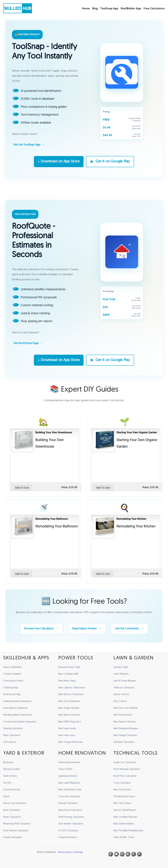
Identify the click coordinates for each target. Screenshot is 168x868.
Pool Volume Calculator (16, 831)
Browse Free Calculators (36, 634)
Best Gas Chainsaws (69, 701)
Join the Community (130, 634)
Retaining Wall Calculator (17, 824)
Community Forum (13, 681)
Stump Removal (12, 790)
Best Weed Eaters (123, 715)
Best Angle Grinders (69, 708)
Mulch (6, 797)
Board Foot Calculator (70, 810)
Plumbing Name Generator (18, 715)
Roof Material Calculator (127, 769)
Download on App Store (59, 162)
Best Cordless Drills (68, 674)
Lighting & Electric (68, 776)
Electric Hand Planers (125, 810)
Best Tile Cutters (122, 803)
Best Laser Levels (67, 729)
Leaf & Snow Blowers (125, 681)
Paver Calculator (12, 817)
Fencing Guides (11, 769)
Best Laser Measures (69, 783)
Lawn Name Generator (16, 708)
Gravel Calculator (13, 837)
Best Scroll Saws (122, 790)
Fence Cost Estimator (15, 803)
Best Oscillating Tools (70, 790)
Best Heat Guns (67, 735)
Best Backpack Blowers (126, 729)
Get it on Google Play (110, 162)
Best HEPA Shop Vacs (70, 722)
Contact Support (12, 674)
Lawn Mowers (121, 674)
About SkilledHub (12, 667)
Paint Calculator (12, 735)
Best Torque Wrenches (71, 742)
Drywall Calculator (68, 803)
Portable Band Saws (124, 797)
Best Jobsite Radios (124, 824)
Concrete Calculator (69, 797)
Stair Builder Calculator (71, 824)
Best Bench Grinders (69, 715)
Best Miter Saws (67, 681)
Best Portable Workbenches (128, 831)
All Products (10, 742)
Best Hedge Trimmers (125, 735)
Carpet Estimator (68, 837)
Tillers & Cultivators (124, 688)
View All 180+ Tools (124, 837)
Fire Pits (7, 783)
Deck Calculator (12, 810)
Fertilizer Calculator (124, 742)
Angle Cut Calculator (125, 763)
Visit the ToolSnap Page (27, 145)
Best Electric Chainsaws (71, 695)
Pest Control (120, 701)
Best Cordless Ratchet (125, 817)
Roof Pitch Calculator (125, 776)
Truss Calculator (122, 783)
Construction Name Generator (20, 722)
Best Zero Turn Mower (126, 708)
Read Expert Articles (84, 634)
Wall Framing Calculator (71, 817)
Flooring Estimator (13, 729)
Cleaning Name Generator (17, 701)
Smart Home (65, 769)
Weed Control (121, 695)
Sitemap (78, 852)
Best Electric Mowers (125, 722)
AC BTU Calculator (68, 831)
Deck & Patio (10, 776)
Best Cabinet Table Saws (72, 688)
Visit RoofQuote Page (26, 343)
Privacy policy (65, 852)
